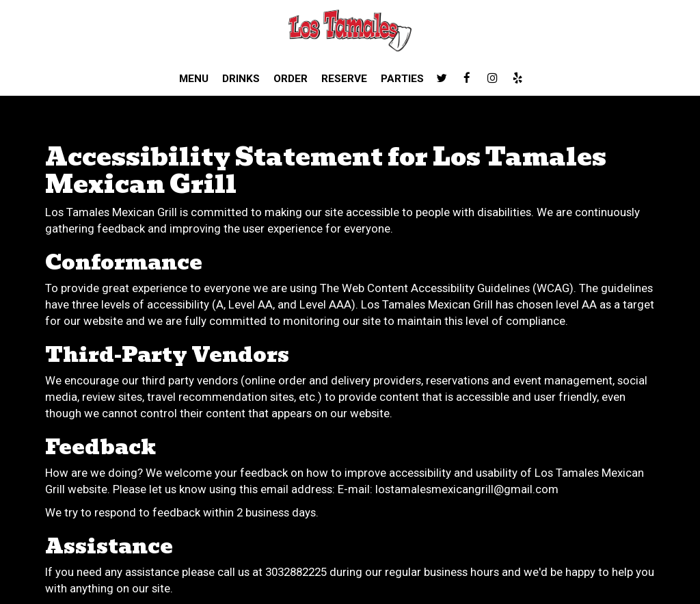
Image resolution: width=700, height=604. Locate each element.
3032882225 (296, 572)
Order (291, 79)
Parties (402, 79)
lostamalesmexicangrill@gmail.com (467, 489)
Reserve (344, 79)
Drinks (241, 79)
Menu (194, 79)
